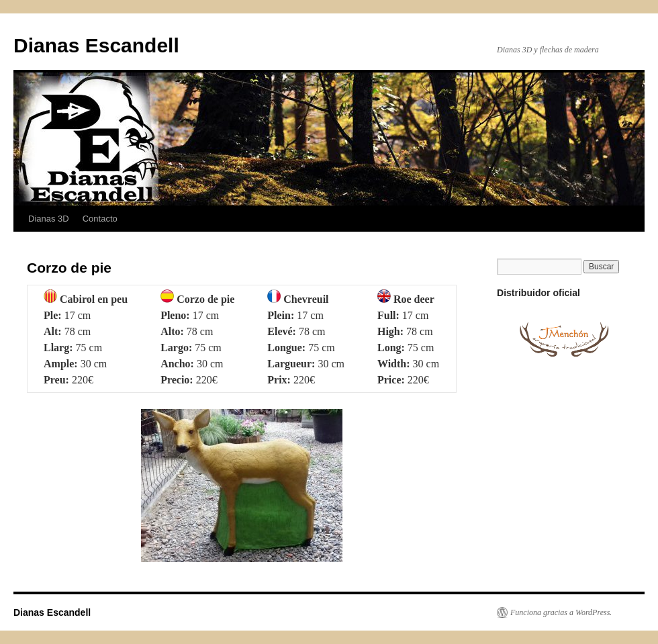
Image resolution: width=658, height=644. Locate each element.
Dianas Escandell (96, 45)
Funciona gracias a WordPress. (561, 612)
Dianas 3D (49, 219)
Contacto (100, 219)
